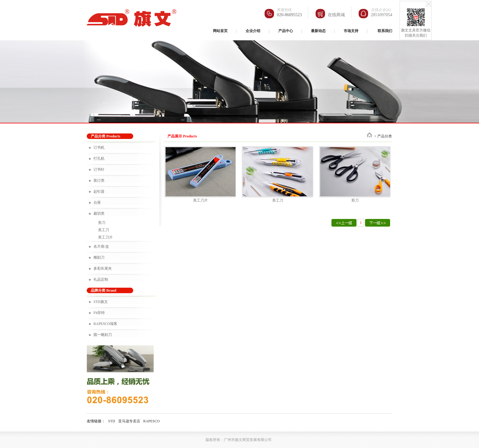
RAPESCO (152, 421)
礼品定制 (101, 279)
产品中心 (286, 31)
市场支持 (351, 31)
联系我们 (385, 31)
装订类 (99, 180)
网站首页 (220, 31)
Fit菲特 (99, 313)
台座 (97, 202)
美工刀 (104, 230)
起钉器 (99, 191)
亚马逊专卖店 (129, 421)
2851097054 (382, 15)
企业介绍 (253, 31)
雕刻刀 (99, 257)
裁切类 (99, 213)
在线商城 (336, 15)
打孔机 (99, 158)
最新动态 (318, 31)
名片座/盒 (101, 246)
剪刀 (102, 223)
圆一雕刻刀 (103, 335)
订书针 (99, 169)
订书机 (99, 148)
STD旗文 (101, 302)
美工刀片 (105, 237)
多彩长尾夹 (103, 268)
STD (112, 421)
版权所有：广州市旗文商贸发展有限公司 (239, 440)
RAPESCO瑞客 (105, 324)
